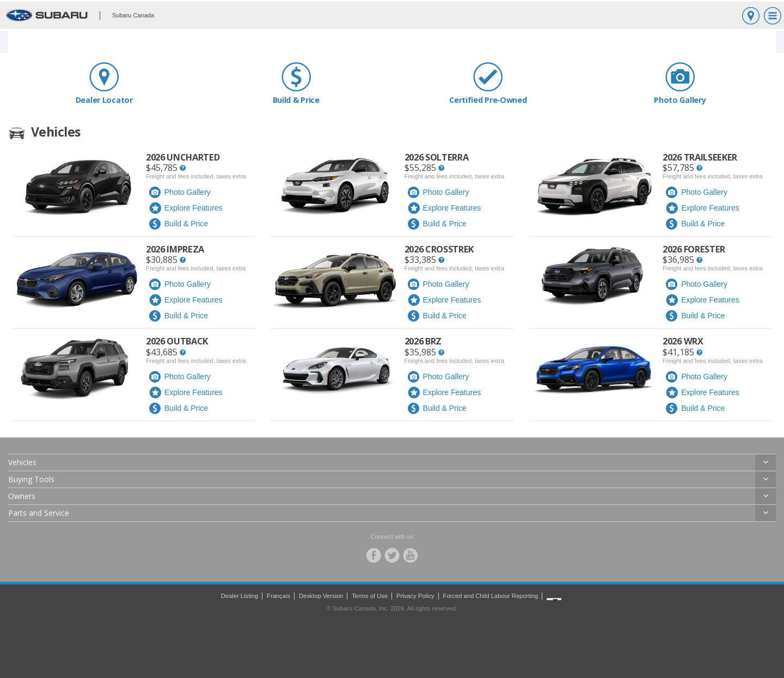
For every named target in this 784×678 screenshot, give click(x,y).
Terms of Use (370, 596)
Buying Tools (31, 479)
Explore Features (186, 208)
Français (278, 596)
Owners (22, 496)
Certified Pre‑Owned (488, 83)
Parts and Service (39, 513)
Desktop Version (321, 596)
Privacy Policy (415, 596)
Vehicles (22, 462)
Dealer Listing (240, 596)
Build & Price (296, 83)
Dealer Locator (104, 83)
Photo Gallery (680, 83)
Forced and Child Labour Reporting (491, 596)
